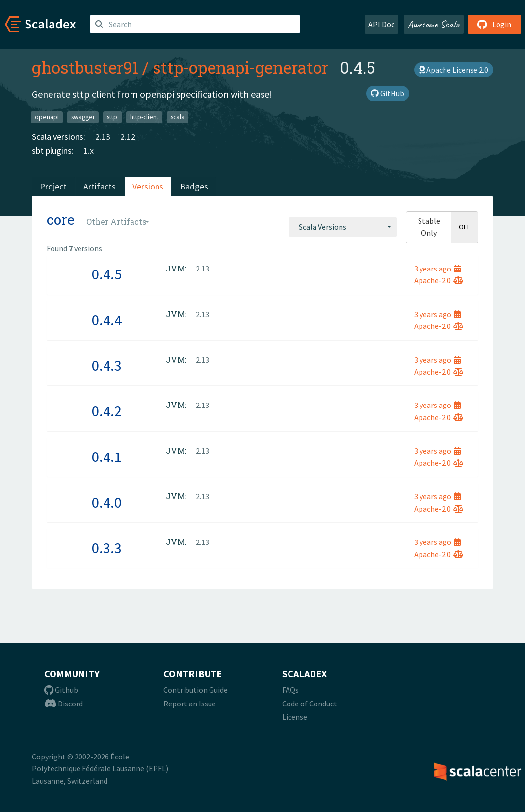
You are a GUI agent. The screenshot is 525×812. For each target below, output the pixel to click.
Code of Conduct (310, 704)
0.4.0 (107, 502)
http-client (144, 117)
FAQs (290, 690)
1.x (89, 150)
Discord (64, 704)
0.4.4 (107, 320)
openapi (47, 117)
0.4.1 (107, 457)
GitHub (388, 93)
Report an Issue (190, 704)
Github (61, 690)
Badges (194, 186)
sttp (112, 117)
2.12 (128, 137)
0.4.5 (107, 274)
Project (53, 186)
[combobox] (343, 227)
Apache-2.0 (439, 280)
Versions (148, 186)
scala (178, 117)
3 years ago (437, 269)
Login (494, 24)
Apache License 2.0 (454, 70)
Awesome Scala (434, 24)
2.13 (103, 137)
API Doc (381, 24)
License (295, 717)
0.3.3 (107, 548)
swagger (83, 117)
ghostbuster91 (85, 67)
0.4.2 (107, 411)
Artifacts (100, 186)
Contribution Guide (196, 690)
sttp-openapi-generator (240, 67)
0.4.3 (107, 365)
